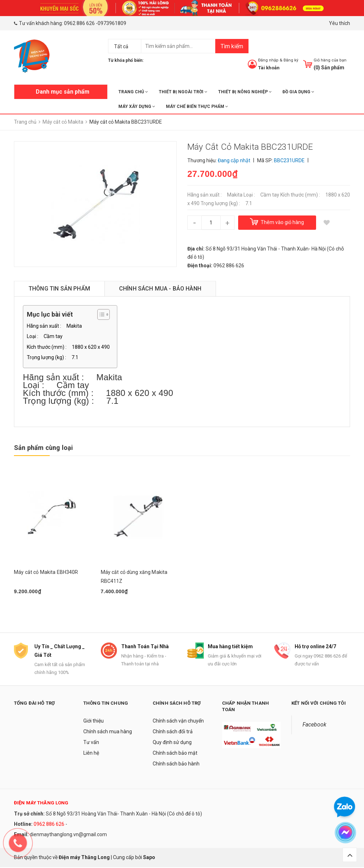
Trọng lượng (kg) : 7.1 (53, 357)
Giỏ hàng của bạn (330, 60)
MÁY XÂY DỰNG (137, 106)
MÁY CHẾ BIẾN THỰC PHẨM (197, 106)
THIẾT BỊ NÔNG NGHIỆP (245, 92)
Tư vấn (91, 743)
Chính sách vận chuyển (178, 722)
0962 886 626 (79, 23)
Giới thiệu (94, 722)
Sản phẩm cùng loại (43, 448)
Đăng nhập (268, 60)
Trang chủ (133, 92)
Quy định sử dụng (172, 743)
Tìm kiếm (232, 46)
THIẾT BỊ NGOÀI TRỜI (183, 92)
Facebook (314, 726)
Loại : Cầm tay (45, 336)
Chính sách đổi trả (173, 733)
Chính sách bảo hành (176, 765)
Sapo (149, 858)
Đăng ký (291, 60)
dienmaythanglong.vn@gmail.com (68, 835)
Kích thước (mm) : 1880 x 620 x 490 (68, 347)
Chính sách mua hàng (108, 733)
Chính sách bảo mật (175, 754)
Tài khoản (269, 68)
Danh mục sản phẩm (63, 92)
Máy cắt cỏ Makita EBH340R (46, 572)
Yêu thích (340, 23)
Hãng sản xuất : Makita (54, 326)
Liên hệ (91, 754)
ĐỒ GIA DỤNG (298, 92)
